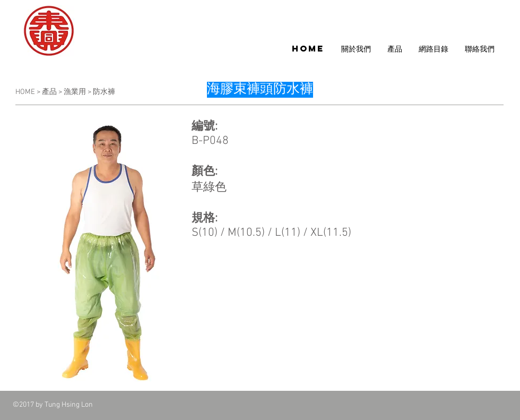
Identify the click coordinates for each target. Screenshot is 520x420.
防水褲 (104, 92)
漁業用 (75, 92)
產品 (50, 92)
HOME (26, 92)
